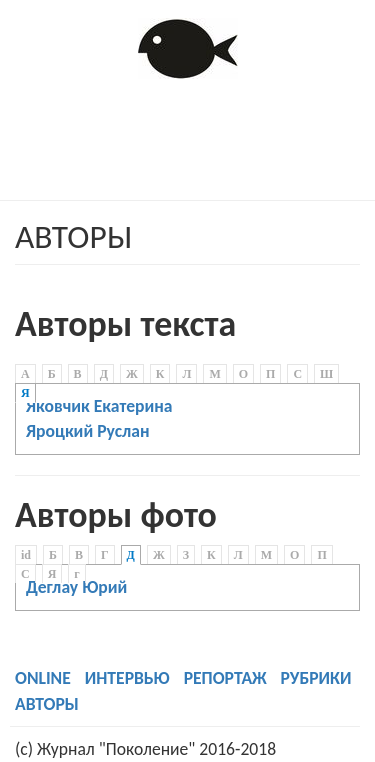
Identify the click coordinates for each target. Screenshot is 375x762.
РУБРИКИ (316, 678)
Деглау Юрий (76, 587)
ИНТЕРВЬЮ (127, 678)
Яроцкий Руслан (88, 431)
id (26, 555)
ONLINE (43, 678)
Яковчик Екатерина (99, 406)
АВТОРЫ (47, 704)
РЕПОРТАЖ (225, 678)
